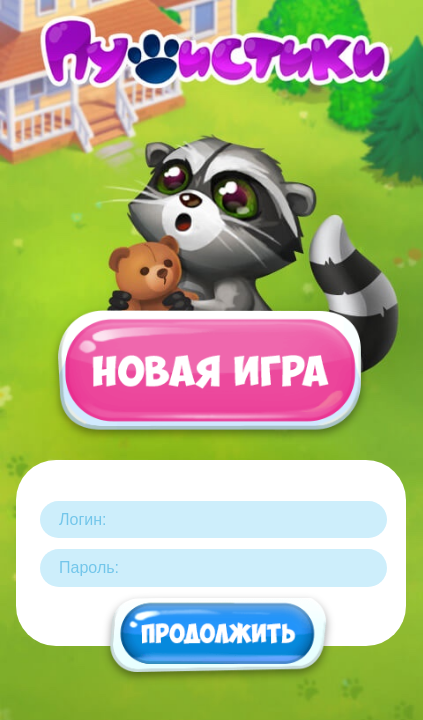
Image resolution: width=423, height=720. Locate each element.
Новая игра (208, 381)
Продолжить (219, 636)
